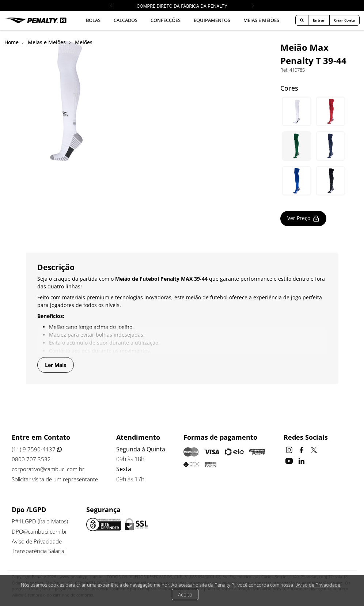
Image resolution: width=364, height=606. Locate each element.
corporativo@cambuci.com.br (50, 469)
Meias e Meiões (261, 20)
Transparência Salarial (40, 552)
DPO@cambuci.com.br (41, 531)
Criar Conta (344, 20)
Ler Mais (56, 365)
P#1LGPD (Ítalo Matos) (40, 522)
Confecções (166, 20)
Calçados (126, 20)
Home (12, 42)
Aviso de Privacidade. (319, 585)
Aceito (185, 594)
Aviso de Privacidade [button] (39, 542)
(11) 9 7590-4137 (37, 450)
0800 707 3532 (31, 459)
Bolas (93, 20)
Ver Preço (304, 218)
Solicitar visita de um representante (58, 479)
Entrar (319, 20)
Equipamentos (212, 20)
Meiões (84, 42)
